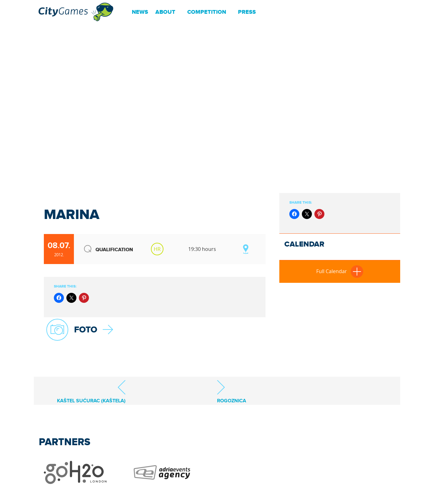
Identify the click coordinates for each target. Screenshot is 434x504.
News (140, 12)
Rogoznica (232, 392)
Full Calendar (340, 271)
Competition (207, 12)
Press (247, 12)
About (165, 12)
